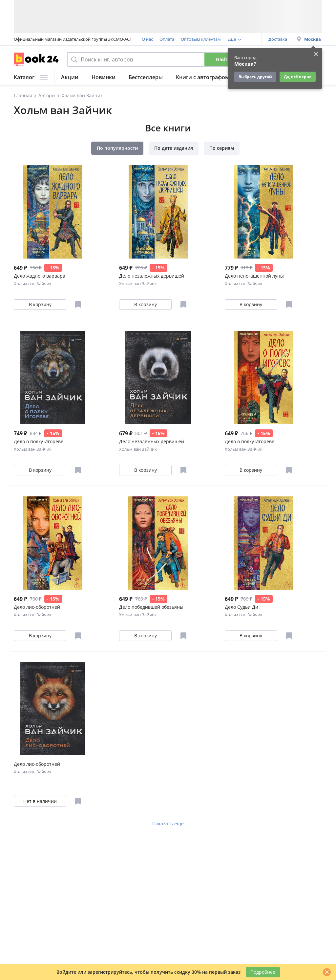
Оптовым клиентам (201, 39)
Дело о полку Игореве (39, 441)
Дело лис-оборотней (37, 607)
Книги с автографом (203, 77)
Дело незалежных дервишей (152, 276)
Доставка (278, 39)
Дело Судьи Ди (241, 607)
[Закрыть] (327, 972)
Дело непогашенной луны (254, 276)
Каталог (31, 77)
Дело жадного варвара (40, 276)
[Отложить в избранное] (78, 305)
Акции (70, 77)
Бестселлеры (146, 77)
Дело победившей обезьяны (151, 607)
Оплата (167, 39)
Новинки (104, 77)
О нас (147, 39)
